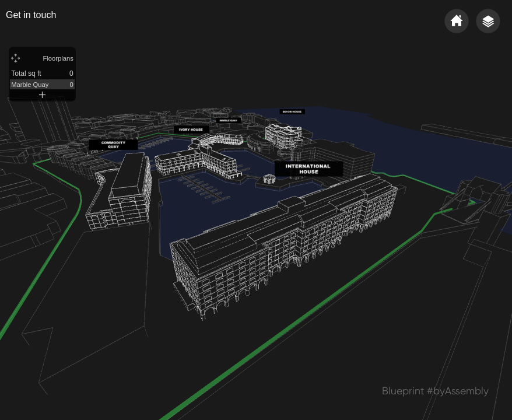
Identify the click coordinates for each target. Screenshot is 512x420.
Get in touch (31, 15)
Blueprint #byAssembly (435, 391)
